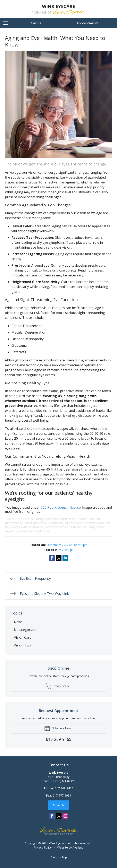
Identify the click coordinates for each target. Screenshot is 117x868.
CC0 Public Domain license (61, 507)
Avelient (78, 847)
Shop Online (58, 686)
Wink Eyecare (58, 843)
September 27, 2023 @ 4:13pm (67, 545)
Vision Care (23, 637)
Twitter (59, 816)
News (18, 622)
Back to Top (59, 857)
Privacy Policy (43, 847)
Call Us (36, 23)
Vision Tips (66, 550)
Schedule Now (58, 728)
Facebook (52, 816)
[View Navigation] (7, 23)
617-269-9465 (64, 788)
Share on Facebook (52, 558)
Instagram (65, 816)
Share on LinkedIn (65, 558)
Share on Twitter (59, 558)
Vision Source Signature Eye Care (59, 830)
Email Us (59, 805)
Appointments (88, 23)
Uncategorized (25, 630)
